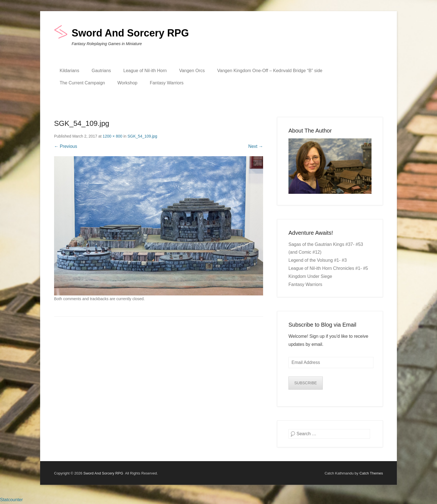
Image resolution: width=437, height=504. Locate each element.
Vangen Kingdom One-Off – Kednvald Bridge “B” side (270, 71)
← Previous (66, 146)
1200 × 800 (112, 136)
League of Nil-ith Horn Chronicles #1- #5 (328, 268)
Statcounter (11, 500)
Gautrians (101, 71)
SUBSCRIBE (306, 383)
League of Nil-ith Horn (145, 71)
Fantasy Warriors (167, 83)
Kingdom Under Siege (310, 276)
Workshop (127, 83)
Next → (256, 146)
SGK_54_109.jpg (143, 136)
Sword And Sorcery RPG (130, 33)
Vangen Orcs (192, 71)
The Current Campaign (82, 83)
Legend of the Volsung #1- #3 (318, 260)
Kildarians (69, 71)
